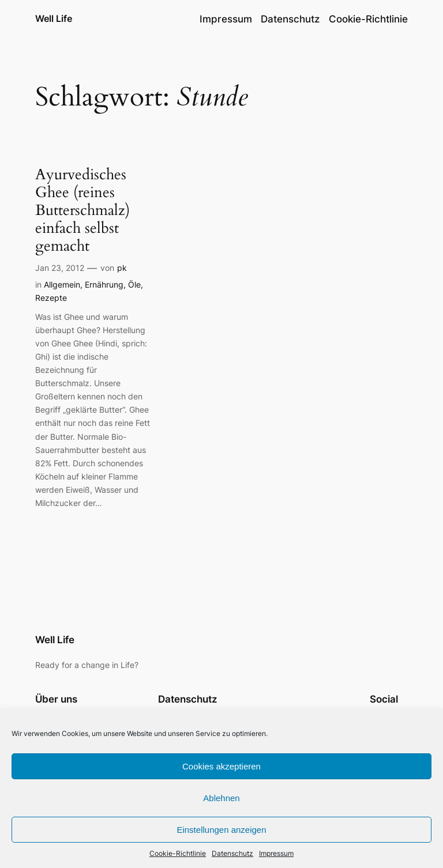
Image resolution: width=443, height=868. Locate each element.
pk (122, 268)
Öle (134, 284)
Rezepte (51, 298)
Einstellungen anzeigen (221, 830)
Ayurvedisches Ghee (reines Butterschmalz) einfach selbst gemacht (82, 210)
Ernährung (104, 284)
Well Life (54, 18)
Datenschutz (232, 853)
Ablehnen (221, 798)
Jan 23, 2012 (60, 268)
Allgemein (62, 284)
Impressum (276, 853)
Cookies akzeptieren (221, 766)
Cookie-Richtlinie (178, 853)
